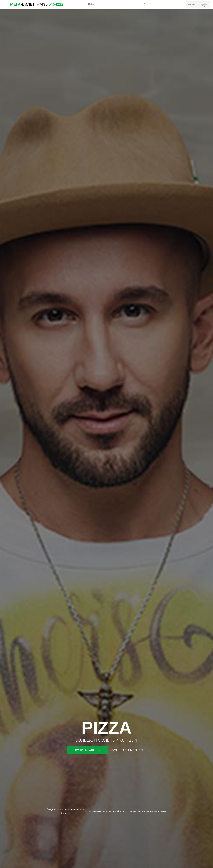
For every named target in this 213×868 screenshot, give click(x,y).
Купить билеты (88, 750)
